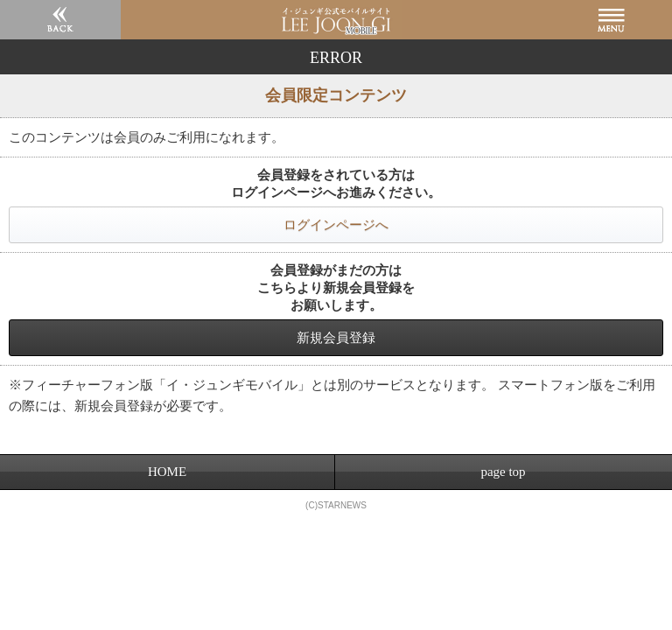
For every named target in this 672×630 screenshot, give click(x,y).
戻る (60, 20)
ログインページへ (336, 224)
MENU (612, 20)
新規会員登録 (336, 337)
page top (503, 472)
